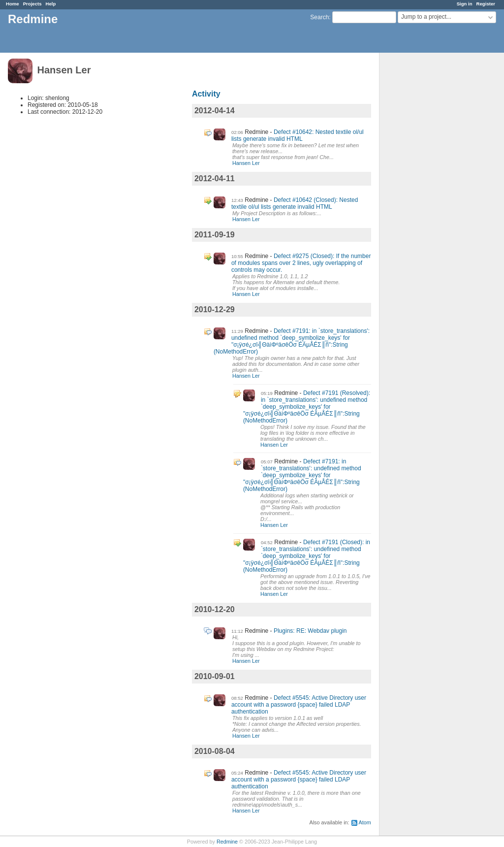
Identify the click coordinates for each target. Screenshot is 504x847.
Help (51, 4)
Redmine (227, 842)
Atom (365, 822)
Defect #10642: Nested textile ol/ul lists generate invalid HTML (298, 135)
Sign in (465, 4)
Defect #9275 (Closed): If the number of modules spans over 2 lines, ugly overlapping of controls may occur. (301, 263)
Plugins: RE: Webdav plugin (310, 631)
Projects (32, 4)
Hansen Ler (246, 163)
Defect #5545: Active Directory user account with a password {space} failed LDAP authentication (299, 705)
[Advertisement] (429, 207)
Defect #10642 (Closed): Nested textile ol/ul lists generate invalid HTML (295, 203)
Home (13, 4)
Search (319, 17)
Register (486, 4)
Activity (206, 94)
